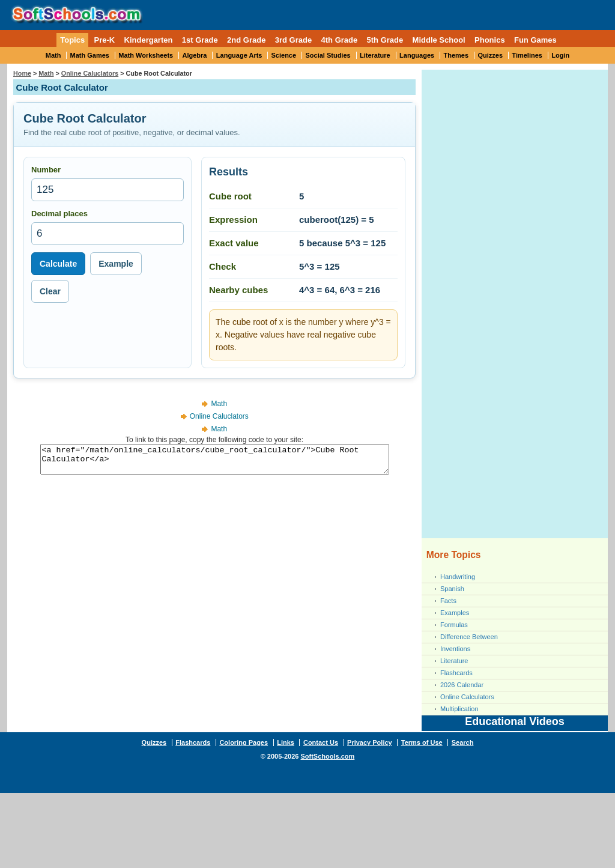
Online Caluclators (90, 73)
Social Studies (328, 55)
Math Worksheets (146, 55)
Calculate (58, 264)
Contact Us (321, 742)
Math (53, 55)
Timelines (527, 55)
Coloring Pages (244, 742)
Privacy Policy (370, 742)
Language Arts (239, 55)
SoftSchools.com (327, 756)
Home (22, 73)
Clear (50, 291)
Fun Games (535, 40)
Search (463, 742)
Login (560, 55)
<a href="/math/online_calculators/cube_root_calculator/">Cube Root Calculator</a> (215, 462)
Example (116, 264)
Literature (375, 55)
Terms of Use (422, 742)
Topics (72, 40)
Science (284, 55)
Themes (456, 55)
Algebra (195, 55)
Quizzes (490, 55)
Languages (417, 55)
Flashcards (456, 673)
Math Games (90, 55)
